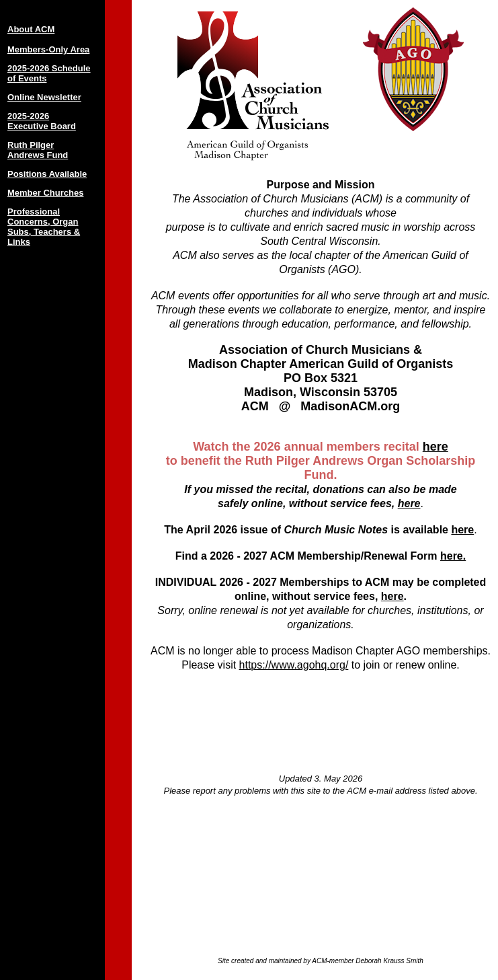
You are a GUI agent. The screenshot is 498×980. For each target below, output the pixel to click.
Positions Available (47, 174)
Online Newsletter (44, 97)
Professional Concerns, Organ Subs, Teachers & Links (44, 227)
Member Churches (45, 193)
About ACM (31, 29)
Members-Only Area (48, 49)
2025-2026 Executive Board (42, 121)
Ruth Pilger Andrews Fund (38, 150)
